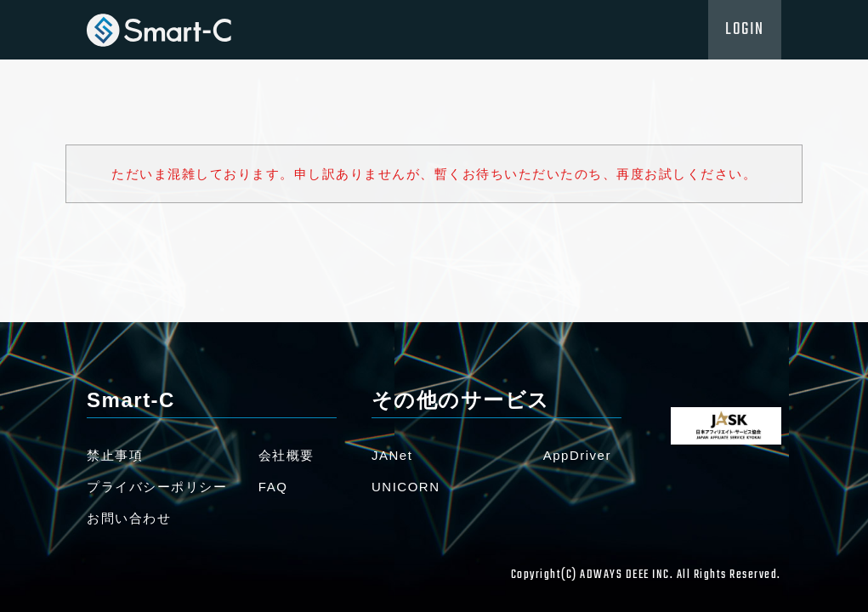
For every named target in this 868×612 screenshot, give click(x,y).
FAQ (273, 487)
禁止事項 (115, 455)
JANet (392, 455)
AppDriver (577, 455)
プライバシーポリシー (157, 487)
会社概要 (286, 455)
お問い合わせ (129, 518)
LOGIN (745, 30)
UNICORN (406, 487)
